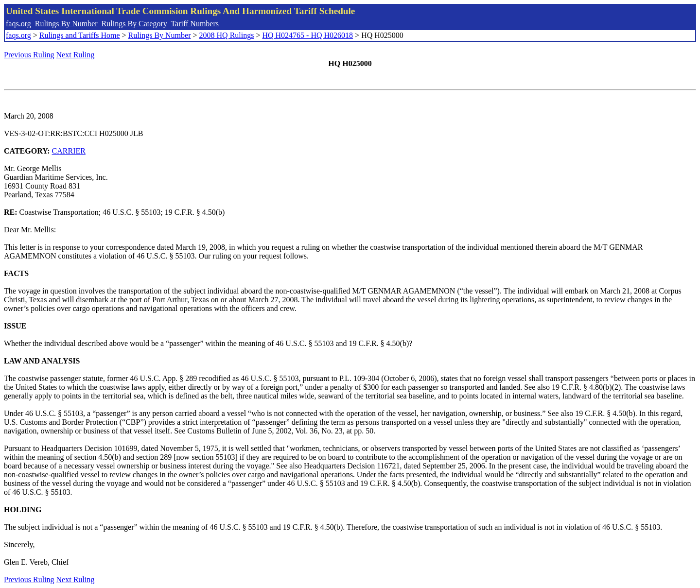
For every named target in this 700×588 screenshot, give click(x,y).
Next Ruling (76, 55)
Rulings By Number (66, 24)
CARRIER (69, 151)
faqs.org (18, 24)
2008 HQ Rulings (227, 35)
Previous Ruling (29, 55)
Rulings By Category (134, 24)
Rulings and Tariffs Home (80, 35)
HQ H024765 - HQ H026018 (307, 35)
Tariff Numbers (195, 24)
